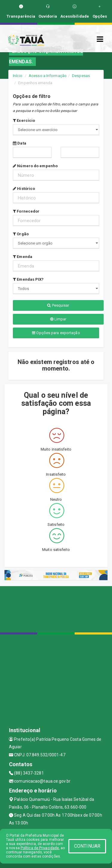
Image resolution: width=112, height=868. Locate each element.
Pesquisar (58, 305)
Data (20, 143)
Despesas (81, 76)
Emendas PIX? (28, 279)
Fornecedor (26, 211)
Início (18, 76)
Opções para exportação (56, 333)
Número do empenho (35, 166)
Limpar (58, 319)
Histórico (24, 189)
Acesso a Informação (48, 76)
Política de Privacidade (40, 848)
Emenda (23, 257)
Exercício (24, 120)
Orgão (21, 234)
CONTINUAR (87, 846)
